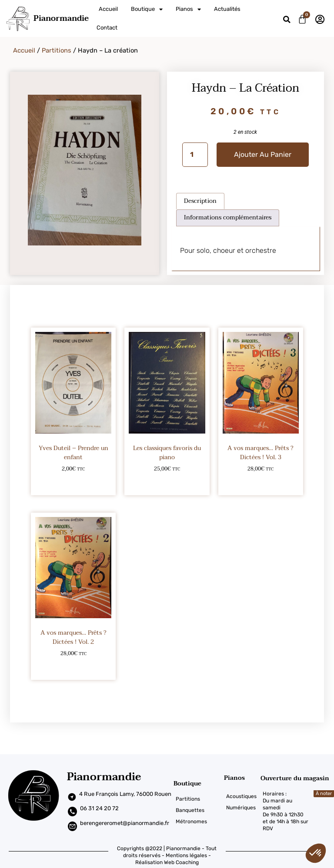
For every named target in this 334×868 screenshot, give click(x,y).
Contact (107, 28)
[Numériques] (242, 808)
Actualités (227, 9)
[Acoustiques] (242, 796)
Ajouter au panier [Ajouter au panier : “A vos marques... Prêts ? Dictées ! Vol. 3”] (261, 483)
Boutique (147, 9)
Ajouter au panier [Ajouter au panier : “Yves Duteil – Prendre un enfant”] (73, 483)
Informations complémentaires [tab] (228, 217)
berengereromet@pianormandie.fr (125, 823)
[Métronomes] (199, 822)
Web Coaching (181, 862)
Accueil (108, 9)
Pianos (188, 9)
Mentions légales (186, 855)
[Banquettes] (199, 810)
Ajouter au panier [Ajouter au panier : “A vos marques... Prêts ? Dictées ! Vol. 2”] (73, 668)
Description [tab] (200, 201)
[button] (287, 20)
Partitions (57, 50)
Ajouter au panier (263, 154)
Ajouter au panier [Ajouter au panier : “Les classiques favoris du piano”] (167, 483)
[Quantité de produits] (195, 155)
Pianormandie (61, 18)
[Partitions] (199, 799)
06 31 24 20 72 (99, 808)
